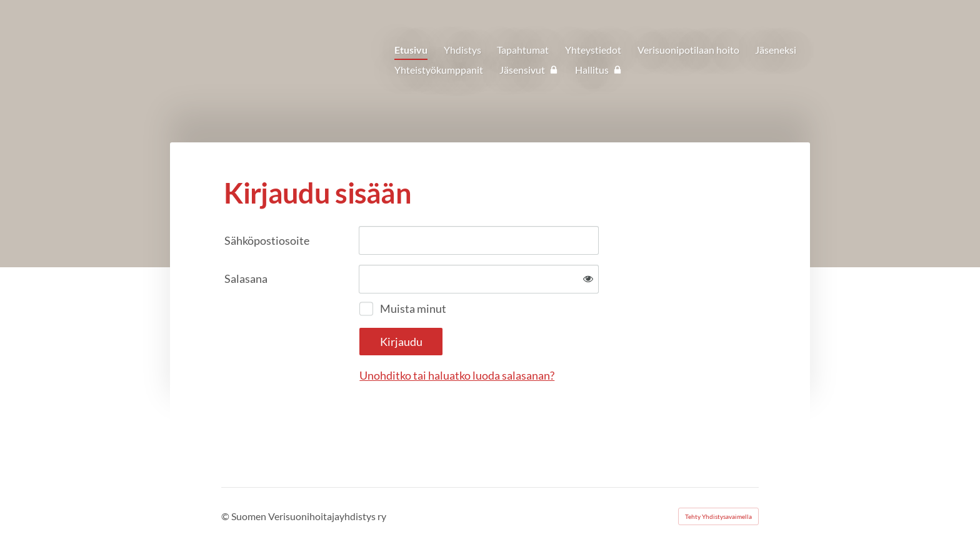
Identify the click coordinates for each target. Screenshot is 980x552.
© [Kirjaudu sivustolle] (226, 516)
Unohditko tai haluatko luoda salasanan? (457, 375)
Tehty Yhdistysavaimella (718, 516)
